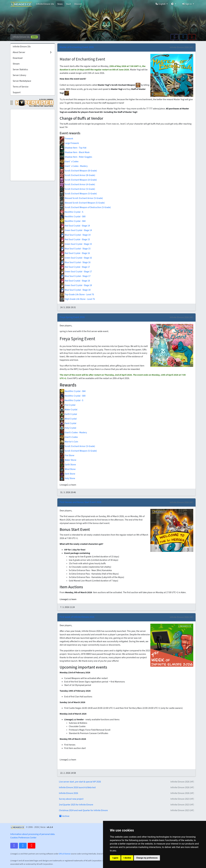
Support (17, 92)
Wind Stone (68, 469)
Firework (66, 139)
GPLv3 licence (65, 854)
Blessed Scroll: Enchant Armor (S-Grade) (81, 198)
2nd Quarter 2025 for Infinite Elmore (126, 805)
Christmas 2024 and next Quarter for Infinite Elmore (126, 810)
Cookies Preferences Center (23, 838)
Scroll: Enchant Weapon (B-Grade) (78, 171)
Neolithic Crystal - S (71, 212)
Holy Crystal (68, 428)
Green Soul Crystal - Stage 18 (76, 285)
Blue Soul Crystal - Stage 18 (75, 290)
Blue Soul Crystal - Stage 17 (75, 276)
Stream (16, 64)
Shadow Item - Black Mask (75, 152)
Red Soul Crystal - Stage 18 (75, 281)
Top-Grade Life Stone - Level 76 (77, 294)
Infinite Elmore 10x (45, 4)
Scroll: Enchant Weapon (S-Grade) (78, 194)
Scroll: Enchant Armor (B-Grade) (77, 175)
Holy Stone (67, 478)
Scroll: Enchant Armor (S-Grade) (77, 189)
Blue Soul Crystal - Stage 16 (75, 262)
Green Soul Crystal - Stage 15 (76, 244)
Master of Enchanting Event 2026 (77, 47)
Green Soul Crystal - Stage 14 (76, 230)
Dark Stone (67, 474)
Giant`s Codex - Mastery (74, 166)
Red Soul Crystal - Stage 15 (75, 239)
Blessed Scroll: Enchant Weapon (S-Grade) (82, 203)
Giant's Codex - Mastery (73, 432)
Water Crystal (68, 410)
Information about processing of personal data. (33, 834)
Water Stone (68, 460)
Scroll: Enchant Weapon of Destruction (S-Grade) (85, 207)
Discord (78, 4)
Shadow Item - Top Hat (73, 148)
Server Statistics (20, 70)
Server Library (19, 75)
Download (18, 58)
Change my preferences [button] (147, 858)
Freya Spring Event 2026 (72, 317)
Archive (64, 816)
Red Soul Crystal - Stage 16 (75, 253)
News (60, 4)
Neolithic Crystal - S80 (73, 217)
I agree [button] (115, 858)
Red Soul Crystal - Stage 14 (75, 226)
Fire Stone (67, 455)
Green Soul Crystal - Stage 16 (76, 258)
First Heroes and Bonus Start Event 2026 (81, 502)
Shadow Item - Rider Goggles (76, 157)
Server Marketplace (22, 81)
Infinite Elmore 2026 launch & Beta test (126, 787)
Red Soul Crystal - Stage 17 (75, 267)
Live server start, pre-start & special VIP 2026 (126, 782)
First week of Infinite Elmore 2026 (77, 617)
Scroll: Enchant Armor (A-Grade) (77, 184)
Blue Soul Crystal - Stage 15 (75, 249)
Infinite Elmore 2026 (126, 793)
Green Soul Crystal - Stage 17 (76, 272)
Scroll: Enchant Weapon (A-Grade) (78, 180)
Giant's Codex (69, 437)
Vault (69, 4)
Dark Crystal (68, 423)
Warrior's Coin (69, 442)
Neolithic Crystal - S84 (73, 221)
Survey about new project (126, 799)
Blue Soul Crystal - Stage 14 (75, 235)
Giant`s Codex (69, 162)
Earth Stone (68, 465)
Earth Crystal (68, 414)
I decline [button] (127, 858)
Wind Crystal (68, 419)
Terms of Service (21, 87)
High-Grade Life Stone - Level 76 (77, 299)
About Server (32, 52)
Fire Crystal (68, 405)
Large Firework (69, 143)
